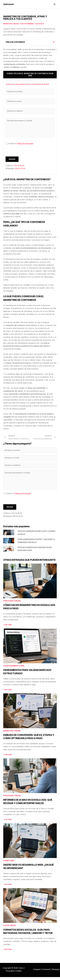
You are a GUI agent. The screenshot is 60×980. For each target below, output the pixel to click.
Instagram (41, 971)
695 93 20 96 (21, 170)
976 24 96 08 (20, 167)
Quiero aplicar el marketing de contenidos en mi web (30, 76)
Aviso (21, 971)
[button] (54, 43)
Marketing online (11, 25)
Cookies (19, 974)
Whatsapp (46, 974)
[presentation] (22, 154)
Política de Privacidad (26, 145)
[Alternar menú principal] (54, 5)
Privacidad (10, 974)
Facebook (51, 971)
